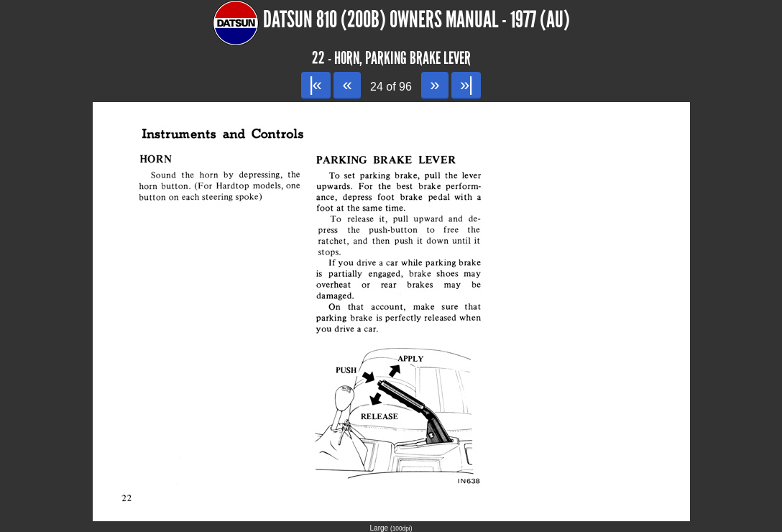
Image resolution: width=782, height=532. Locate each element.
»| (466, 84)
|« (316, 84)
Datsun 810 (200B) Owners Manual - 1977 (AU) (417, 20)
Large (391, 528)
